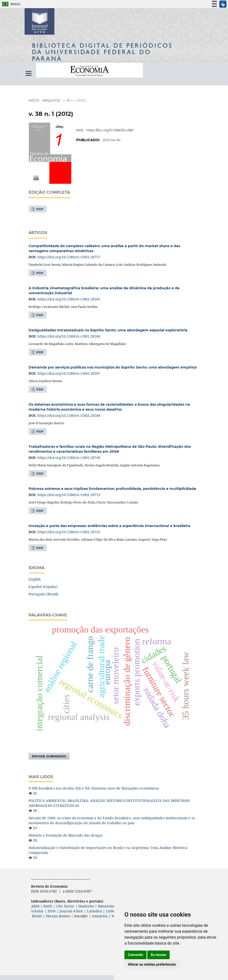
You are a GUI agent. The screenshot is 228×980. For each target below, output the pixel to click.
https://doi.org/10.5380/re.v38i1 (110, 130)
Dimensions (107, 906)
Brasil (11, 4)
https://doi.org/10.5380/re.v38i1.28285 (69, 299)
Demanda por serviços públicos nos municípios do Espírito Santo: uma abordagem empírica (113, 367)
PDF (39, 209)
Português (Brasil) (43, 594)
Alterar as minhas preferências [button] (152, 964)
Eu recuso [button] (158, 955)
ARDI (35, 906)
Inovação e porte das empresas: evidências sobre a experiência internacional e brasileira (109, 526)
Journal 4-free (71, 911)
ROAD (37, 916)
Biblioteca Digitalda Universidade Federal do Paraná (102, 52)
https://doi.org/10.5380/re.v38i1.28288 (69, 415)
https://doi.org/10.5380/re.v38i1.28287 (69, 373)
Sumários (100, 916)
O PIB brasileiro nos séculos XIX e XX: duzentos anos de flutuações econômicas (94, 788)
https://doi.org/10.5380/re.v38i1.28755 (69, 532)
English (35, 579)
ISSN (52, 911)
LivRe (111, 911)
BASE (48, 906)
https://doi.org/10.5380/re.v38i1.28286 (69, 336)
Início (34, 100)
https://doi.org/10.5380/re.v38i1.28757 (69, 257)
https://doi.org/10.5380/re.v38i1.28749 (69, 458)
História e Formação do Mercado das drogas (65, 835)
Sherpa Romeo (58, 916)
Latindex (94, 911)
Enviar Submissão (49, 756)
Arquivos (51, 100)
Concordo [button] (135, 955)
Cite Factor (65, 906)
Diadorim (86, 906)
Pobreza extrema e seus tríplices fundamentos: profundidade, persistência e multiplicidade (112, 489)
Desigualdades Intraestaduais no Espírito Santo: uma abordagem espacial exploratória (108, 330)
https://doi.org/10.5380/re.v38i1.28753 (69, 495)
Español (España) (43, 587)
